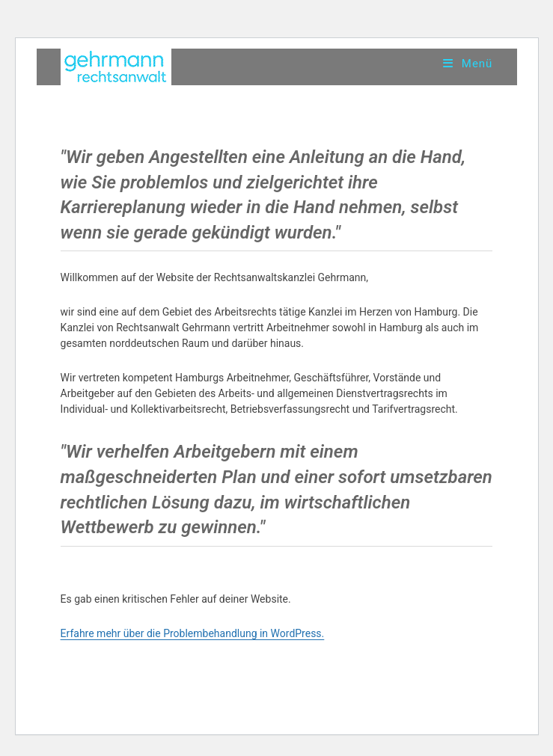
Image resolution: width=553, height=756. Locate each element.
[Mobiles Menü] (468, 64)
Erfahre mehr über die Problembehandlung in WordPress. (193, 633)
